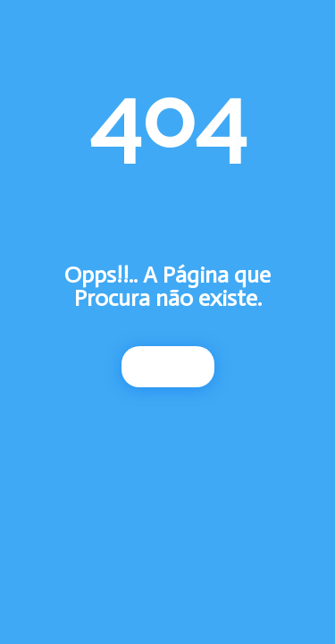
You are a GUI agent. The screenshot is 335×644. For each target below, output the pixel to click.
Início (168, 367)
